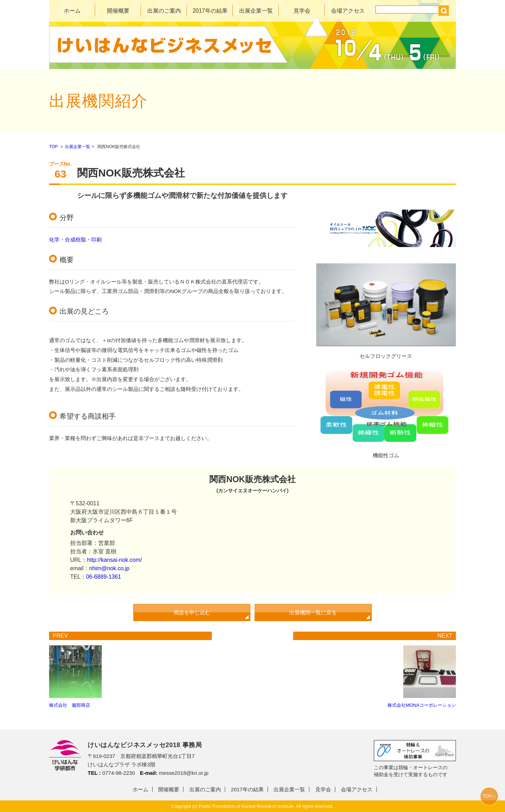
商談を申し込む (192, 613)
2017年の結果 (210, 11)
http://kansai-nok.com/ (115, 560)
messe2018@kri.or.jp (184, 773)
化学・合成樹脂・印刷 (75, 239)
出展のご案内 (164, 11)
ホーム (72, 11)
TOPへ (489, 796)
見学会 (302, 11)
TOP (53, 147)
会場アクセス (348, 11)
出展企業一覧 (256, 11)
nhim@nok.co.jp (109, 568)
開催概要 (118, 11)
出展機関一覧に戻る (313, 613)
